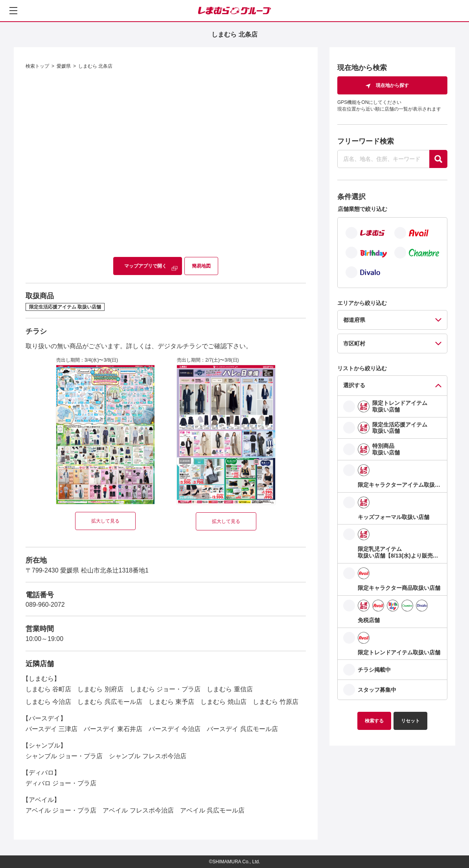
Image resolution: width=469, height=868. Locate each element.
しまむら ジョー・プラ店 (165, 689)
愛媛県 (64, 66)
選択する (354, 385)
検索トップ (37, 66)
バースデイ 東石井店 (113, 729)
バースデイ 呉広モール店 (242, 729)
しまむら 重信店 (230, 689)
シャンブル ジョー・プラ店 (64, 756)
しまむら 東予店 (171, 702)
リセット (410, 721)
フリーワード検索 (366, 141)
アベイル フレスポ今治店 (138, 810)
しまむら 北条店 (95, 66)
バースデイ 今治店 (175, 729)
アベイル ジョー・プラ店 (61, 810)
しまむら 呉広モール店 (110, 702)
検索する (374, 721)
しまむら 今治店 (48, 702)
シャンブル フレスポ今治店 (147, 756)
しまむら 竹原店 (276, 702)
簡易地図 (201, 266)
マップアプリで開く (145, 266)
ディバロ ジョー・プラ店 (61, 783)
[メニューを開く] (13, 11)
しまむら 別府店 (100, 689)
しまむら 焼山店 (223, 702)
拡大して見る (105, 521)
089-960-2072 (45, 605)
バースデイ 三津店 (51, 729)
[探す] (438, 159)
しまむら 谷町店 (48, 689)
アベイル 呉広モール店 (212, 810)
